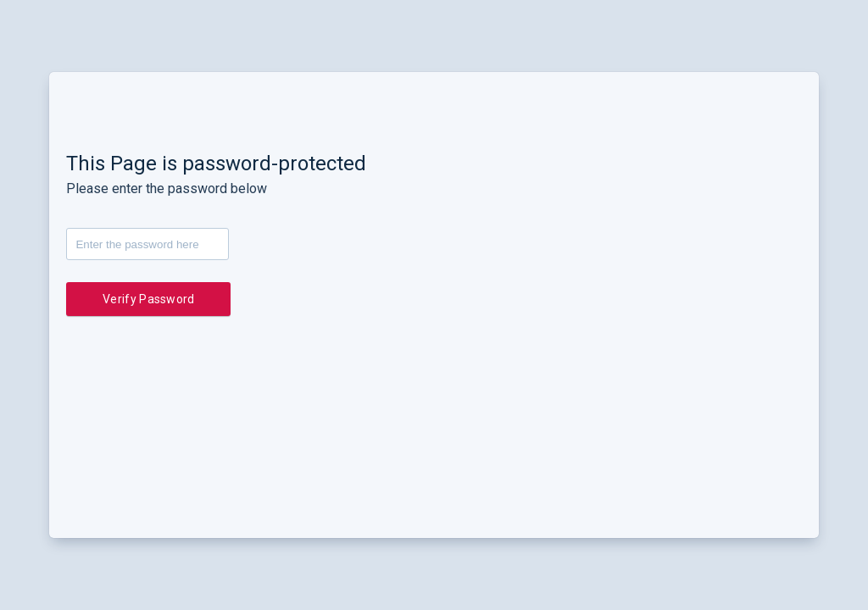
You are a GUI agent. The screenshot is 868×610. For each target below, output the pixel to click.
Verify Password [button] (149, 299)
